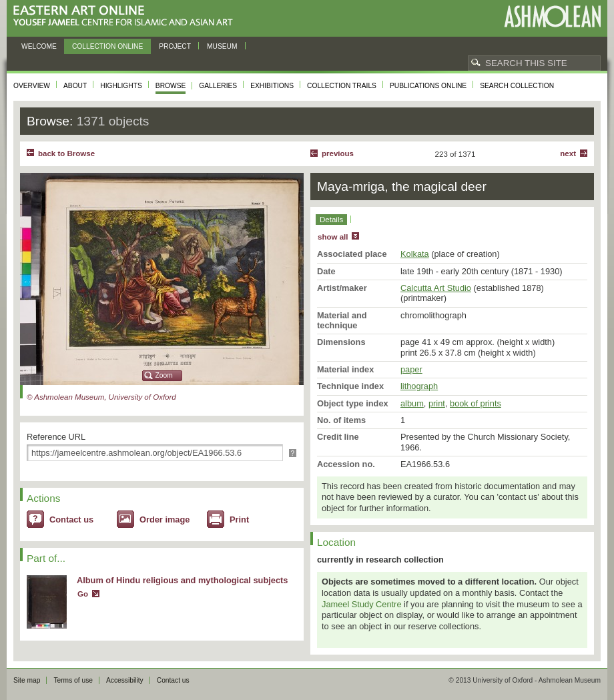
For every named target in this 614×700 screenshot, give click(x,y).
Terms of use (73, 680)
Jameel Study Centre (362, 604)
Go (83, 594)
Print (239, 519)
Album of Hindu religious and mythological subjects (182, 580)
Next (568, 153)
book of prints (476, 403)
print (437, 403)
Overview (32, 86)
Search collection (517, 86)
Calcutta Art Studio (436, 288)
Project (175, 46)
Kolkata (415, 254)
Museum (222, 46)
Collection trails (342, 86)
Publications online (428, 86)
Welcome (39, 46)
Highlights (121, 86)
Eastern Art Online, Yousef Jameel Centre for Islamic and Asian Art (126, 16)
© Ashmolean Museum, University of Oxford (101, 397)
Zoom (164, 375)
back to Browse (66, 153)
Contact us (71, 519)
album (412, 403)
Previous (338, 153)
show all (333, 237)
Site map (27, 680)
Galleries (218, 86)
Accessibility (125, 680)
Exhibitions (272, 86)
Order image (165, 519)
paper (411, 369)
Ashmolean (552, 16)
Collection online (107, 46)
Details (331, 220)
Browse (171, 86)
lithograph (419, 386)
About (75, 86)
